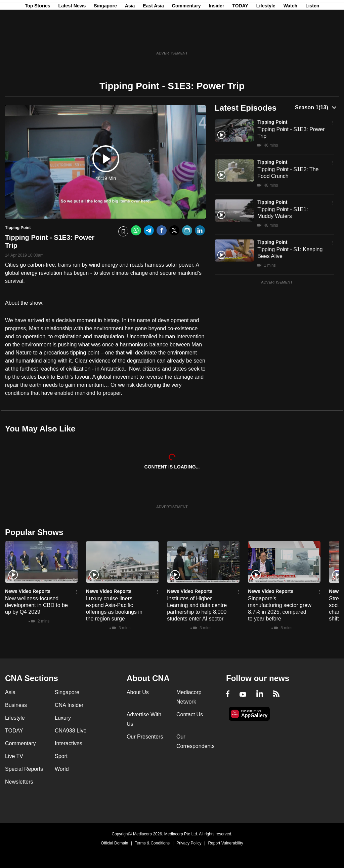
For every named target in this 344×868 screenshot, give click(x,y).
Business (16, 705)
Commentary (186, 38)
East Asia (153, 38)
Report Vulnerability (225, 843)
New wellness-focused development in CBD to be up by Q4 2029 (36, 605)
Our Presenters (145, 737)
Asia (130, 38)
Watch (290, 38)
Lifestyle (266, 38)
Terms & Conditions (152, 843)
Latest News (72, 38)
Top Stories (38, 38)
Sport (61, 756)
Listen (312, 38)
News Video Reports (28, 591)
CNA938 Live (71, 731)
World (62, 769)
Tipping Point (272, 122)
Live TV (14, 756)
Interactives (69, 743)
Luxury (63, 718)
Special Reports (24, 769)
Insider (216, 38)
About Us (138, 692)
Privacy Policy (189, 843)
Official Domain (114, 843)
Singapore (105, 38)
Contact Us (190, 714)
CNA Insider (69, 705)
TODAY (240, 38)
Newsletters (19, 782)
